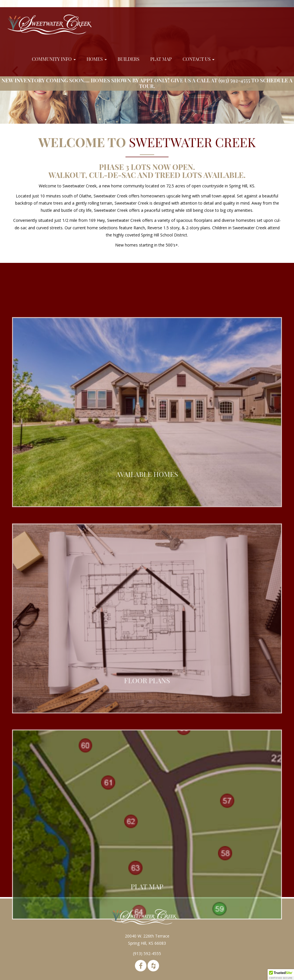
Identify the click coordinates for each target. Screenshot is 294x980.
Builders (129, 59)
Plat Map (161, 59)
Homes (97, 59)
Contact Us (199, 59)
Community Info (54, 59)
